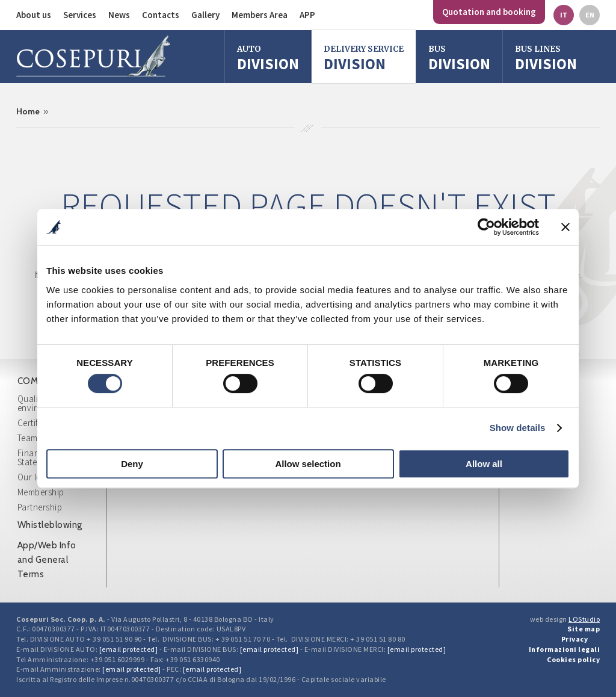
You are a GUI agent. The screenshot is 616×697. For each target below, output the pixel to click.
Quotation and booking (489, 12)
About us (34, 15)
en (590, 15)
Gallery (205, 15)
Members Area (260, 15)
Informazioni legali (565, 649)
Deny (132, 464)
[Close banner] (565, 227)
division (459, 58)
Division (268, 58)
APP (307, 15)
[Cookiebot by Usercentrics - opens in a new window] (486, 227)
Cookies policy (573, 659)
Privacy (575, 639)
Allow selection (308, 464)
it (564, 15)
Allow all (484, 464)
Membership (41, 492)
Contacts (161, 15)
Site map (584, 629)
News (119, 15)
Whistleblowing (50, 525)
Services (80, 15)
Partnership (40, 507)
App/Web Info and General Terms (47, 560)
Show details (518, 428)
